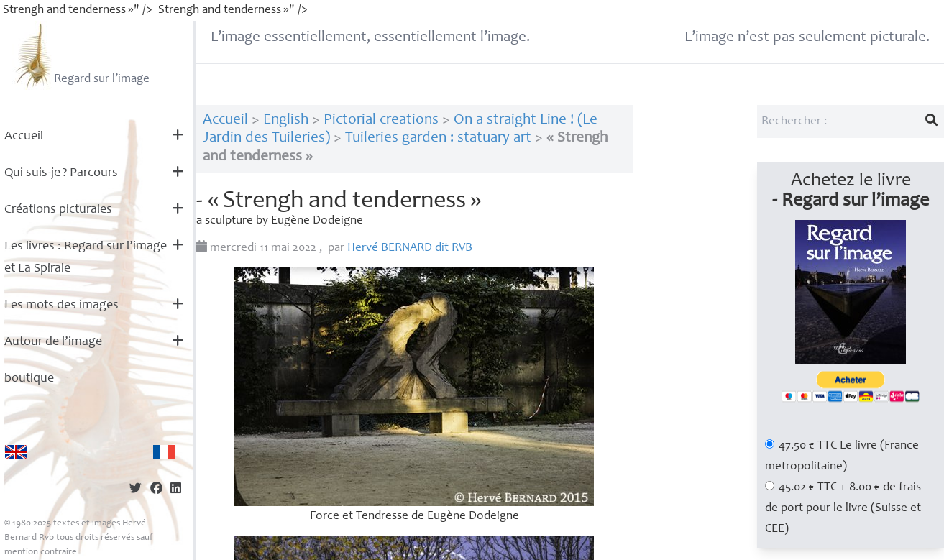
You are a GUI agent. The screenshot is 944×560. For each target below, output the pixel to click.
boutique (29, 379)
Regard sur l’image (81, 55)
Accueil (24, 137)
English (286, 120)
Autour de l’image (53, 342)
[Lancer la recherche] (932, 121)
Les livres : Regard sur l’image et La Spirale (86, 258)
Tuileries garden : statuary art (438, 138)
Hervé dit (410, 248)
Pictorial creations (381, 120)
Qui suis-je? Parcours (61, 173)
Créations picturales (58, 210)
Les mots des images (61, 306)
